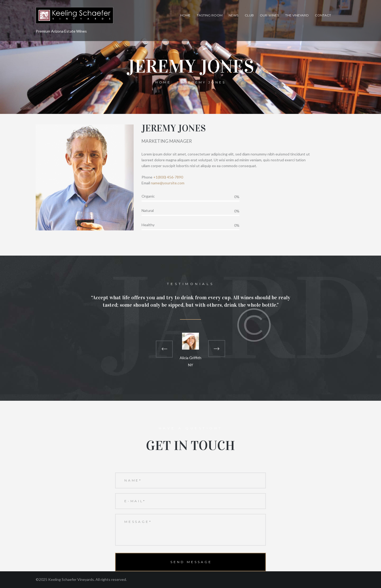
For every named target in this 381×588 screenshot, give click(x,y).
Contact (323, 15)
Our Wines (269, 15)
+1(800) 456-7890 (168, 177)
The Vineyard (297, 15)
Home (185, 15)
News (233, 15)
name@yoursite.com (168, 183)
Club (249, 15)
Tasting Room (210, 15)
